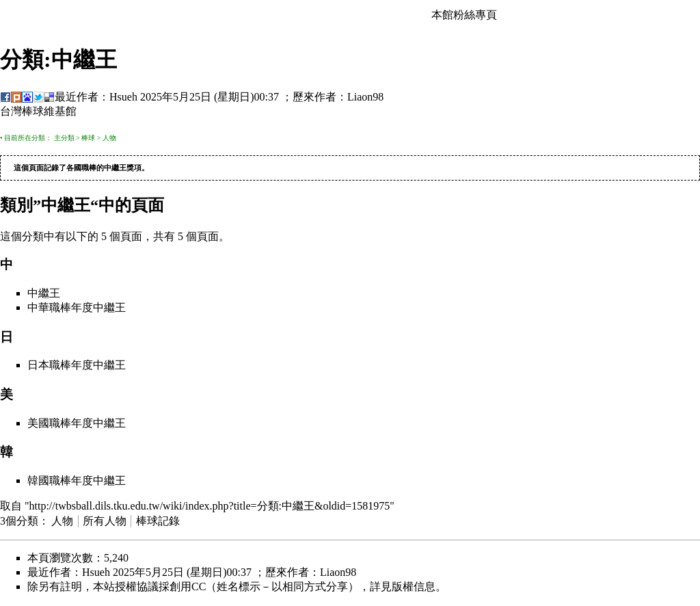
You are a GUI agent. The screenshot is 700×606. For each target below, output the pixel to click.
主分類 (64, 138)
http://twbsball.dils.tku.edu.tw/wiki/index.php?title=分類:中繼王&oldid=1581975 (210, 506)
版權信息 (414, 587)
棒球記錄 (158, 522)
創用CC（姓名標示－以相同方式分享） (264, 587)
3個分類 (19, 522)
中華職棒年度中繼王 (77, 308)
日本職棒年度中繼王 (77, 366)
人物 (109, 138)
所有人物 (105, 522)
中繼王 (115, 168)
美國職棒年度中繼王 (77, 424)
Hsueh (123, 97)
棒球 (88, 138)
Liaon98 (365, 97)
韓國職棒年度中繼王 (77, 481)
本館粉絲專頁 (464, 15)
